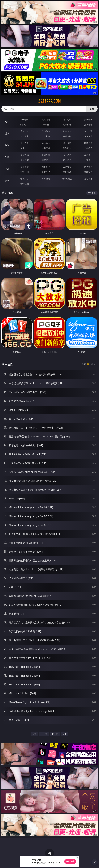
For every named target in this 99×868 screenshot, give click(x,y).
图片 (7, 157)
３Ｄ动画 (88, 131)
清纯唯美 (46, 160)
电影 (7, 145)
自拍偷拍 (46, 131)
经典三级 (46, 148)
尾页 (65, 734)
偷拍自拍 (46, 143)
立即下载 (70, 861)
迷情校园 (25, 172)
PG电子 (24, 119)
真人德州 (46, 119)
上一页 (44, 734)
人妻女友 (67, 167)
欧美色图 (67, 155)
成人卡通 (67, 143)
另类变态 (88, 148)
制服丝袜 (25, 148)
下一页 (55, 734)
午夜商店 (25, 179)
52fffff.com (49, 101)
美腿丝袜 (25, 160)
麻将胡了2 (25, 125)
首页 (34, 734)
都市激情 (25, 167)
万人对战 (67, 119)
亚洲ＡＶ (25, 131)
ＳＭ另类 (88, 136)
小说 (7, 169)
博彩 (7, 122)
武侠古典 (88, 167)
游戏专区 (88, 119)
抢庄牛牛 (88, 125)
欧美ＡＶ (67, 131)
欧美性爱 (88, 143)
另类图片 (88, 160)
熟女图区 (67, 160)
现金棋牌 (67, 125)
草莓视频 (46, 179)
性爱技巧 (88, 172)
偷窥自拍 (25, 155)
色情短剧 (25, 184)
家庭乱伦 (46, 167)
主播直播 (67, 136)
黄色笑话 (67, 172)
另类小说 (46, 172)
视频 (7, 133)
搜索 (92, 109)
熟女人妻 (25, 136)
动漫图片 (88, 155)
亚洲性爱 (25, 143)
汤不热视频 (67, 179)
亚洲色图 (46, 155)
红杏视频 (88, 179)
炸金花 (46, 125)
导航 (7, 181)
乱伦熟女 (67, 148)
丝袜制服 (46, 136)
